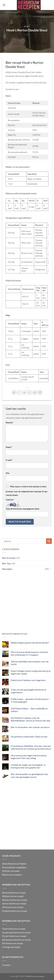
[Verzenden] (49, 541)
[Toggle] (51, 569)
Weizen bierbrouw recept (15, 900)
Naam (9, 447)
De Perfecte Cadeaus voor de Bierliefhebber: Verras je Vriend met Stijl (30, 719)
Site (7, 473)
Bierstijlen (7, 569)
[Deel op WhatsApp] (14, 392)
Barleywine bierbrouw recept (16, 940)
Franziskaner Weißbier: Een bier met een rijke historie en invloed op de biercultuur (31, 747)
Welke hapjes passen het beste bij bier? (30, 643)
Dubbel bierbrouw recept (15, 911)
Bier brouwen (9, 558)
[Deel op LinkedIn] (40, 392)
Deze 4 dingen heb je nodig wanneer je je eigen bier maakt (31, 672)
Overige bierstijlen (11, 947)
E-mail (9, 460)
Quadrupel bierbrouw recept (16, 932)
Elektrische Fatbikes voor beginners (28, 680)
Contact (6, 965)
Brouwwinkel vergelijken (14, 867)
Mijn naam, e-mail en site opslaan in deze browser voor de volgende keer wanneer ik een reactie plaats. (27, 491)
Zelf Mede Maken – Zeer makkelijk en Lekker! (29, 710)
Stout (27, 26)
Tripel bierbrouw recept (14, 929)
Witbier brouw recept (13, 896)
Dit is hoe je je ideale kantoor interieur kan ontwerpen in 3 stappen (30, 653)
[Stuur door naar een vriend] (30, 392)
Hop (8, 315)
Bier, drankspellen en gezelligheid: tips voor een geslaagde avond (29, 775)
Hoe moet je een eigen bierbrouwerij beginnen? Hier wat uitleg (29, 757)
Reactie (10, 422)
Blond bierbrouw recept (14, 893)
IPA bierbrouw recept (13, 907)
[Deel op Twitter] (24, 392)
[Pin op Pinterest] (35, 392)
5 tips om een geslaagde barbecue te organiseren (29, 691)
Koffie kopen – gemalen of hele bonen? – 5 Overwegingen (31, 700)
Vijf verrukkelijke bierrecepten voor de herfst (30, 663)
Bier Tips (6, 563)
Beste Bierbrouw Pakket (14, 864)
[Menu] (4, 5)
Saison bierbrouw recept (14, 903)
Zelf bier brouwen (11, 871)
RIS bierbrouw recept (13, 943)
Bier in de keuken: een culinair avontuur (30, 727)
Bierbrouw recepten (12, 875)
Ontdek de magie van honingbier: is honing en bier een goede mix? (28, 766)
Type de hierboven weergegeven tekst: (23, 509)
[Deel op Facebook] (19, 392)
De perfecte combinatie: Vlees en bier (29, 737)
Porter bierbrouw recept (14, 936)
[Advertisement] (27, 602)
